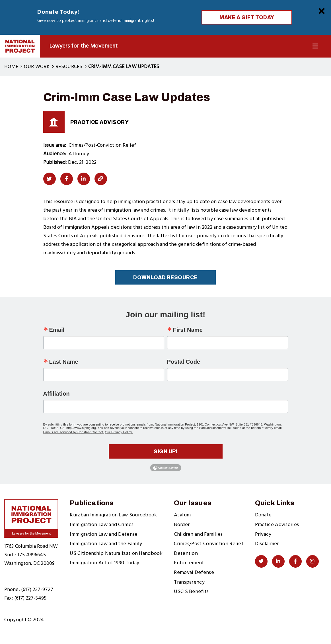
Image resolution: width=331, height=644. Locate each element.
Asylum (182, 515)
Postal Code (184, 362)
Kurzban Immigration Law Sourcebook (113, 515)
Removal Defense (194, 573)
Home (11, 67)
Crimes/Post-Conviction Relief (209, 544)
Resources (69, 67)
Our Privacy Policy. (119, 432)
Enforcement (189, 563)
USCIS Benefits (191, 592)
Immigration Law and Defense (104, 534)
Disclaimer (267, 544)
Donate (263, 515)
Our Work (37, 67)
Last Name (64, 362)
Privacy (263, 534)
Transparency (189, 582)
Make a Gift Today (247, 17)
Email (57, 330)
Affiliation (56, 394)
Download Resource (165, 277)
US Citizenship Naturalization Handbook (116, 554)
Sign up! (165, 451)
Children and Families (198, 534)
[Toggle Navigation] (315, 46)
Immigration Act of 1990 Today (104, 563)
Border (182, 525)
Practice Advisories (277, 525)
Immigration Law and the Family (106, 544)
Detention (186, 554)
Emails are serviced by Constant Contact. (74, 432)
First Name (188, 330)
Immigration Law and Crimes (102, 525)
